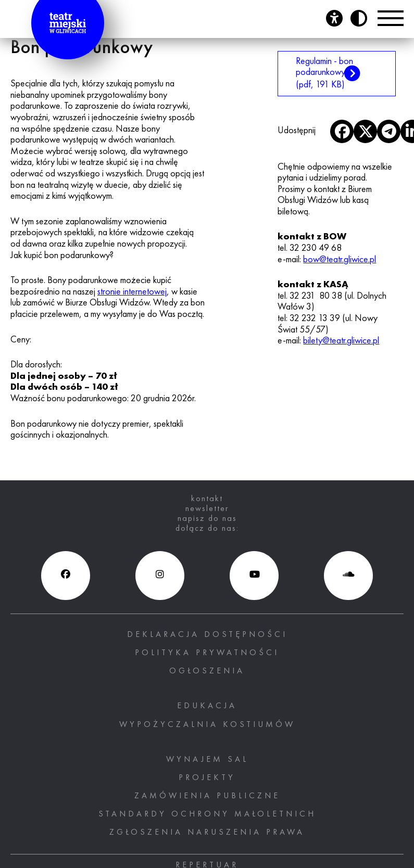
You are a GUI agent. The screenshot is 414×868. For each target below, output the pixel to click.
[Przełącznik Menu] (391, 18)
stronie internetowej (132, 292)
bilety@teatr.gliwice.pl (341, 341)
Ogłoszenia (207, 671)
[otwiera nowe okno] (342, 131)
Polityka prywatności (207, 653)
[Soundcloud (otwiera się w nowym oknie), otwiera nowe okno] (348, 576)
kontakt (207, 499)
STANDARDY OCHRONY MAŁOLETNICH (207, 814)
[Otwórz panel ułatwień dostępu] (334, 18)
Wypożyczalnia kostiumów (207, 725)
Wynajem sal (207, 760)
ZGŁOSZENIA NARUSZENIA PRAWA (207, 833)
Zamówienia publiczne (207, 796)
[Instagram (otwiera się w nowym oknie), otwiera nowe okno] (160, 576)
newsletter (207, 509)
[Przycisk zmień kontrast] (359, 18)
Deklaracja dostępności (207, 635)
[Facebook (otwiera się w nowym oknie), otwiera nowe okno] (66, 576)
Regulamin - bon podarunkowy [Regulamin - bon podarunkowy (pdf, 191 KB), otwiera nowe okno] (325, 73)
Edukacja (207, 706)
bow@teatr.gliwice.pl (340, 260)
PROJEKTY (207, 778)
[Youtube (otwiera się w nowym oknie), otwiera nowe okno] (254, 576)
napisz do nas (207, 519)
